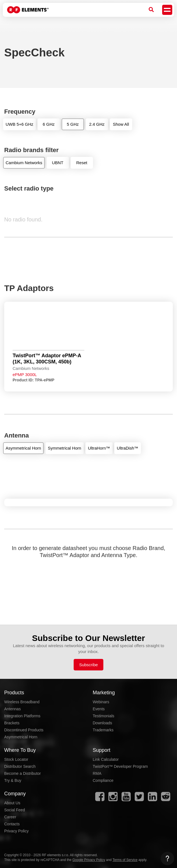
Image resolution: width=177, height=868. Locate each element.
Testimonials (103, 716)
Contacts (12, 824)
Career (10, 817)
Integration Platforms (22, 716)
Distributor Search (20, 766)
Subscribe (89, 665)
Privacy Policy (16, 831)
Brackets (12, 723)
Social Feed (15, 810)
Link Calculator (106, 759)
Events (99, 709)
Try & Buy (13, 780)
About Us (12, 803)
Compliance (103, 780)
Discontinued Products (24, 730)
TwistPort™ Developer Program (120, 766)
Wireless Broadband (22, 702)
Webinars (101, 702)
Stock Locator (16, 759)
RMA (97, 773)
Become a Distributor (23, 773)
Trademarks (103, 730)
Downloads (102, 723)
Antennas (12, 709)
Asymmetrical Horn (21, 737)
